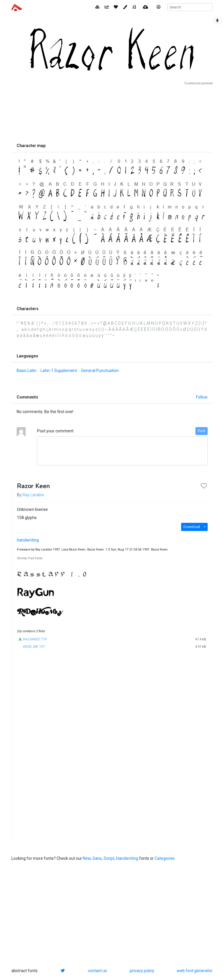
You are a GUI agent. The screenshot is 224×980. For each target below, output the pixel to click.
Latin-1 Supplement (59, 371)
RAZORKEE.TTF (35, 639)
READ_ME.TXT (34, 647)
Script (109, 858)
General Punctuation (100, 371)
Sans (97, 858)
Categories (165, 858)
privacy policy (142, 971)
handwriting (28, 540)
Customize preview (198, 83)
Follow (202, 397)
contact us (97, 971)
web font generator (195, 971)
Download (192, 527)
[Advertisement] (112, 113)
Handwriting (127, 858)
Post (202, 431)
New (87, 858)
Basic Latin (27, 371)
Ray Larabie (33, 495)
